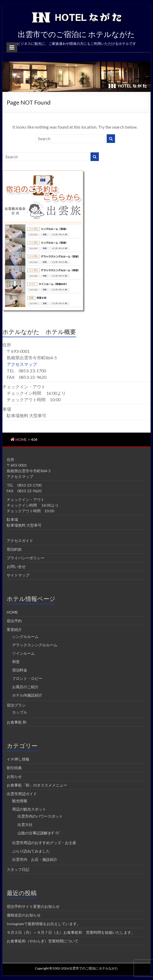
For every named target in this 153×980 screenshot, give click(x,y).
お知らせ (14, 776)
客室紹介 (14, 629)
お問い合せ (16, 566)
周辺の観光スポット (29, 809)
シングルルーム (25, 636)
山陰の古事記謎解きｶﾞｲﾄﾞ (39, 833)
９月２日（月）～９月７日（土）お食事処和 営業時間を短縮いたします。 (71, 932)
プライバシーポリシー (26, 558)
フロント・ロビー (27, 678)
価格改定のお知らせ (24, 915)
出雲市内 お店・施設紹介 (35, 859)
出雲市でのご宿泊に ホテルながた (76, 34)
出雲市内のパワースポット (40, 816)
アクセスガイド (20, 541)
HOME (12, 612)
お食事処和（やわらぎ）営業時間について (43, 941)
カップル (20, 712)
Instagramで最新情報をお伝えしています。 (44, 924)
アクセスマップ (22, 364)
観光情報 (20, 801)
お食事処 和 (17, 722)
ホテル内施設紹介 (27, 695)
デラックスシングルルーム (35, 645)
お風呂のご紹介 (25, 687)
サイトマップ (18, 575)
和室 (16, 662)
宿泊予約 (14, 621)
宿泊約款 (14, 549)
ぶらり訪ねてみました (31, 851)
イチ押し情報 (18, 759)
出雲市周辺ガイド (22, 794)
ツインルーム (23, 653)
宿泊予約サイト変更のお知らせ (33, 906)
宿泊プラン (16, 705)
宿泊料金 (20, 670)
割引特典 (14, 768)
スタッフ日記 (18, 869)
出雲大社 (25, 825)
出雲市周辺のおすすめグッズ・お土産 (44, 843)
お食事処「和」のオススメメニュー (37, 785)
